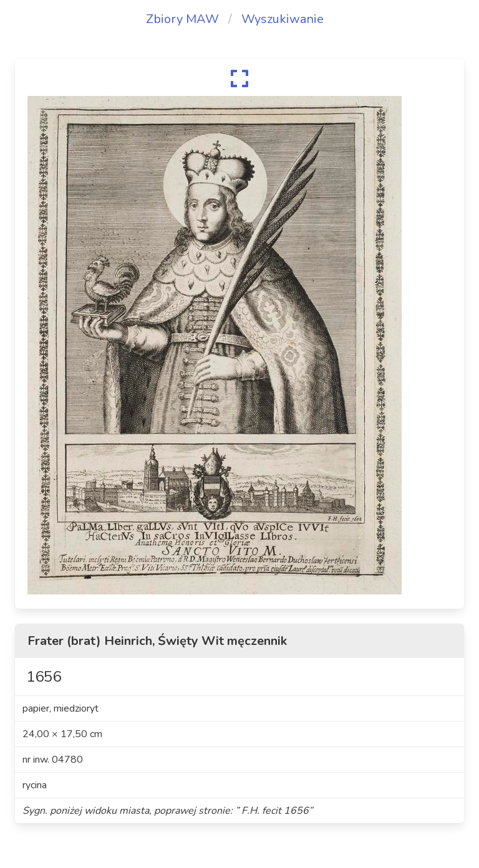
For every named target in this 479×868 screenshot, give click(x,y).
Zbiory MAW (182, 19)
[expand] (239, 79)
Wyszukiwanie (283, 19)
